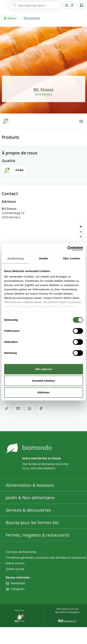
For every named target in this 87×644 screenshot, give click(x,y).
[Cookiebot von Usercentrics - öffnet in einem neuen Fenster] (67, 249)
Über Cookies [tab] (72, 258)
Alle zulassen (43, 369)
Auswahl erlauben (43, 381)
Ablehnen (43, 392)
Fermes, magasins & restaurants (38, 535)
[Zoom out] (81, 232)
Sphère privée (15, 569)
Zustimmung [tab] (15, 258)
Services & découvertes (28, 510)
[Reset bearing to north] (81, 237)
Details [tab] (44, 258)
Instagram (18, 589)
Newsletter (18, 583)
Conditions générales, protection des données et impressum (46, 558)
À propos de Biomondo (21, 552)
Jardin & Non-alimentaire (30, 497)
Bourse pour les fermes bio (32, 522)
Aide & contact (15, 563)
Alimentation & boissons (30, 485)
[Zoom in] (81, 227)
